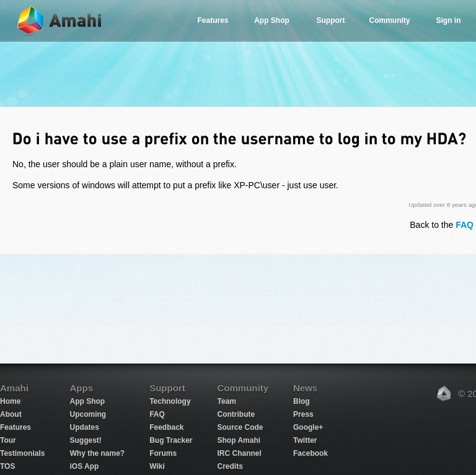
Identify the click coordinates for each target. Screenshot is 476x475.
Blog (302, 401)
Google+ (308, 427)
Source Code (240, 427)
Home (10, 401)
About (11, 414)
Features (213, 20)
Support (331, 20)
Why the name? (97, 453)
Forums (163, 453)
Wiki (157, 466)
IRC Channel (240, 453)
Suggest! (85, 440)
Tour (8, 440)
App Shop (272, 20)
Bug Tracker (171, 440)
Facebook (311, 453)
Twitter (305, 440)
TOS (7, 466)
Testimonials (22, 453)
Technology (170, 401)
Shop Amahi (239, 440)
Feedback (166, 427)
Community (390, 20)
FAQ (157, 414)
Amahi (60, 21)
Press (303, 414)
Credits (230, 466)
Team (227, 401)
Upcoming (88, 414)
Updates (84, 427)
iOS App (84, 466)
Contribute (236, 414)
